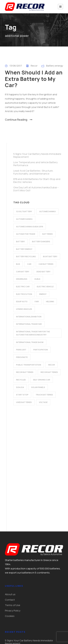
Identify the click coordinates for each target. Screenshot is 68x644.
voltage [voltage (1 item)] (43, 402)
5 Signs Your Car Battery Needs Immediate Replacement (37, 155)
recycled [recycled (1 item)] (21, 380)
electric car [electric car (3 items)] (23, 287)
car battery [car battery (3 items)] (23, 272)
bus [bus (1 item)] (18, 264)
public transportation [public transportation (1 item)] (29, 365)
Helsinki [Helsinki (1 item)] (50, 301)
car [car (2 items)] (29, 264)
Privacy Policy (13, 495)
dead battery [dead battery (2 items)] (43, 272)
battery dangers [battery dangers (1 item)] (41, 241)
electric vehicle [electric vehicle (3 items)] (45, 287)
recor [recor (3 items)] (52, 365)
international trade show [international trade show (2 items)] (30, 342)
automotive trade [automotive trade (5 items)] (26, 234)
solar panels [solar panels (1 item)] (38, 387)
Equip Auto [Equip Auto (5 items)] (22, 301)
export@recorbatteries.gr (25, 605)
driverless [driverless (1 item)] (22, 279)
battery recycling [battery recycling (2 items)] (26, 256)
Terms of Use (13, 490)
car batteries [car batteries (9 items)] (46, 264)
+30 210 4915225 (19, 598)
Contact (10, 484)
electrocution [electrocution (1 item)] (24, 294)
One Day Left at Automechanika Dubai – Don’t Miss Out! (36, 189)
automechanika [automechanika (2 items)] (47, 211)
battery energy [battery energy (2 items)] (24, 249)
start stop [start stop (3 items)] (22, 395)
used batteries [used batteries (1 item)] (24, 402)
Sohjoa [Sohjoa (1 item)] (20, 387)
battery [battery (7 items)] (20, 241)
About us (10, 479)
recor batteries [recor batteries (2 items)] (25, 372)
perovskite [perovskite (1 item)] (22, 357)
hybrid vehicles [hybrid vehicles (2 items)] (24, 309)
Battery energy (55, 66)
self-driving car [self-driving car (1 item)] (42, 380)
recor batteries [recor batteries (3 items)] (49, 372)
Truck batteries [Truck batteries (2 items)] (44, 395)
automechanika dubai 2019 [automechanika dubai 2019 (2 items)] (30, 227)
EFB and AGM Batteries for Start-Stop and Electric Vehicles (37, 181)
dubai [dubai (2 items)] (37, 279)
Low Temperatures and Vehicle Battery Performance (35, 164)
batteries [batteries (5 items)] (48, 234)
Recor (34, 66)
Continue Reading (19, 120)
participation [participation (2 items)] (41, 350)
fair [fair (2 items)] (37, 301)
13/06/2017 (16, 66)
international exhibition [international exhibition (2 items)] (29, 317)
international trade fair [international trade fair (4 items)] (29, 324)
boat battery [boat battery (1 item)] (50, 256)
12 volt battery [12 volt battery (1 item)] (24, 211)
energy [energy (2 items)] (43, 294)
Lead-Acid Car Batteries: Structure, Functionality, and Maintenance (33, 172)
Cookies (10, 500)
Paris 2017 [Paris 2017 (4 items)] (21, 350)
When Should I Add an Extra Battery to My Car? (34, 79)
